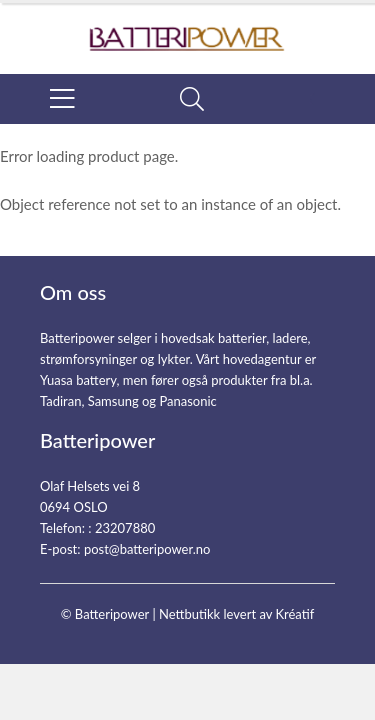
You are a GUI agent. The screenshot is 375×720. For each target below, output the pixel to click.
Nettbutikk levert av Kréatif (236, 614)
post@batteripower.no (147, 549)
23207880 (125, 528)
